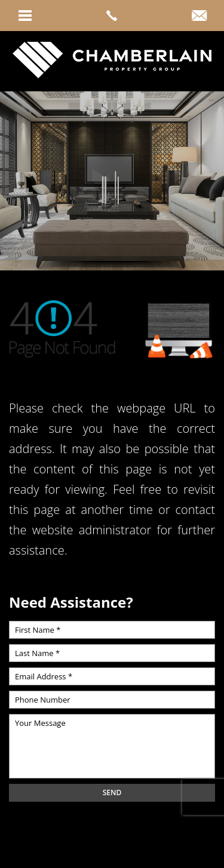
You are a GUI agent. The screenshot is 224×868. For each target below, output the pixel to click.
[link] (112, 16)
